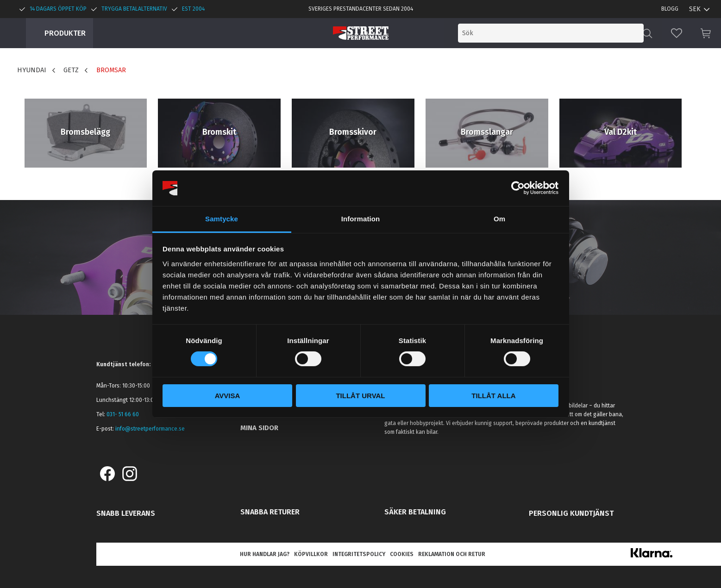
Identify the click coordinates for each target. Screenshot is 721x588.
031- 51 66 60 (123, 414)
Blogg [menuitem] (670, 9)
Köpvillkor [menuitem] (311, 554)
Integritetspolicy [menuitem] (359, 554)
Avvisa (228, 396)
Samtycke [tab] (222, 219)
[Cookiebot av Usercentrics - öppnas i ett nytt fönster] (518, 188)
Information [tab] (361, 219)
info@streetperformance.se (150, 429)
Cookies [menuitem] (402, 554)
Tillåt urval (360, 396)
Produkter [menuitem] (65, 33)
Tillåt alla (493, 396)
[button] (677, 33)
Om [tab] (499, 219)
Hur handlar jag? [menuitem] (265, 554)
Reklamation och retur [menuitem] (452, 554)
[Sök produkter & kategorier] (567, 33)
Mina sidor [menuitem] (259, 428)
